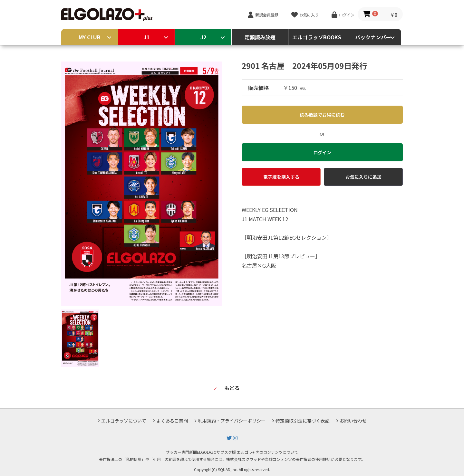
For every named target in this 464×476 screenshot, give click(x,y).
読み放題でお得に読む (322, 115)
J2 (203, 37)
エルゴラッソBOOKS (317, 37)
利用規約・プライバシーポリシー (232, 421)
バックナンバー (373, 37)
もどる (232, 388)
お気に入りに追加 (363, 177)
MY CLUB (90, 37)
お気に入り (309, 15)
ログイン (347, 15)
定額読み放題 (260, 37)
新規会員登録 (267, 15)
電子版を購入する (281, 177)
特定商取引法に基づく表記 (303, 421)
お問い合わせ (353, 421)
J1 (147, 37)
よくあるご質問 (172, 421)
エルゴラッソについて (124, 421)
